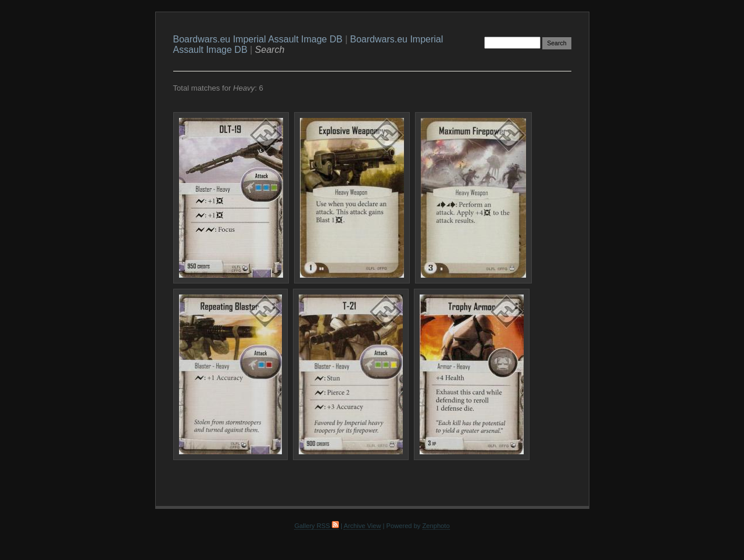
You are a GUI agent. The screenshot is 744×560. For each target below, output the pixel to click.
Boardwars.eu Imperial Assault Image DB (258, 39)
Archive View (362, 526)
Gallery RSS (316, 526)
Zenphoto (436, 526)
